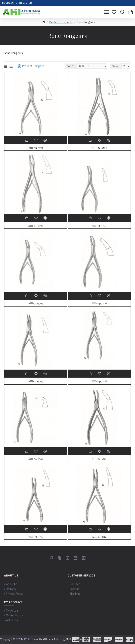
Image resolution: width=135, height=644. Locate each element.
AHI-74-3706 (99, 303)
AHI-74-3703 (36, 226)
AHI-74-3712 (99, 537)
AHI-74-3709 (36, 459)
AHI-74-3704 (99, 226)
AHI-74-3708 (99, 381)
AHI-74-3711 (36, 537)
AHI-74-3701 (36, 148)
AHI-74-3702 (99, 148)
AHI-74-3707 (36, 381)
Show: (115, 66)
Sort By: (71, 66)
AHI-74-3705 (36, 303)
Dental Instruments (61, 22)
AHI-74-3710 (99, 459)
